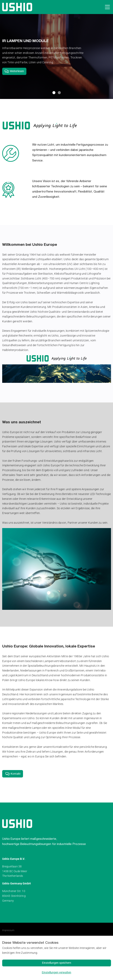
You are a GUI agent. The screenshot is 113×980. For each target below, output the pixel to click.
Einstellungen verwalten (56, 972)
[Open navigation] (107, 7)
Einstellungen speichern (57, 963)
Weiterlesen (14, 71)
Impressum (8, 930)
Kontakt (12, 773)
